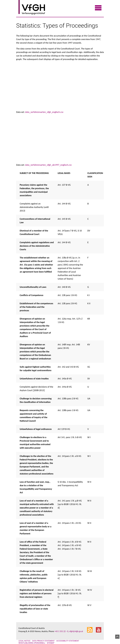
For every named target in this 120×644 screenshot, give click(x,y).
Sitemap (51, 643)
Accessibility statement (68, 641)
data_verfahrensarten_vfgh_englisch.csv (44, 112)
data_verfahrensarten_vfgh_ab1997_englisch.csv (48, 165)
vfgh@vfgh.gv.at (76, 631)
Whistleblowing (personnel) (32, 643)
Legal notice (24, 641)
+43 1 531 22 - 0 (61, 631)
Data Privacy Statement (43, 641)
